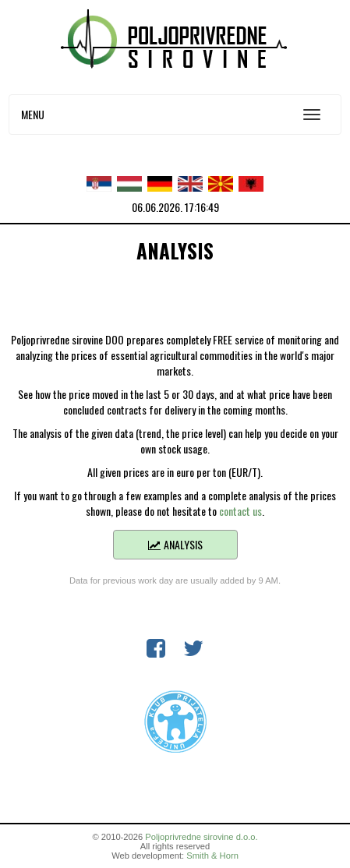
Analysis (175, 544)
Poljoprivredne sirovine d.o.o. (201, 837)
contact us (240, 511)
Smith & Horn (212, 856)
